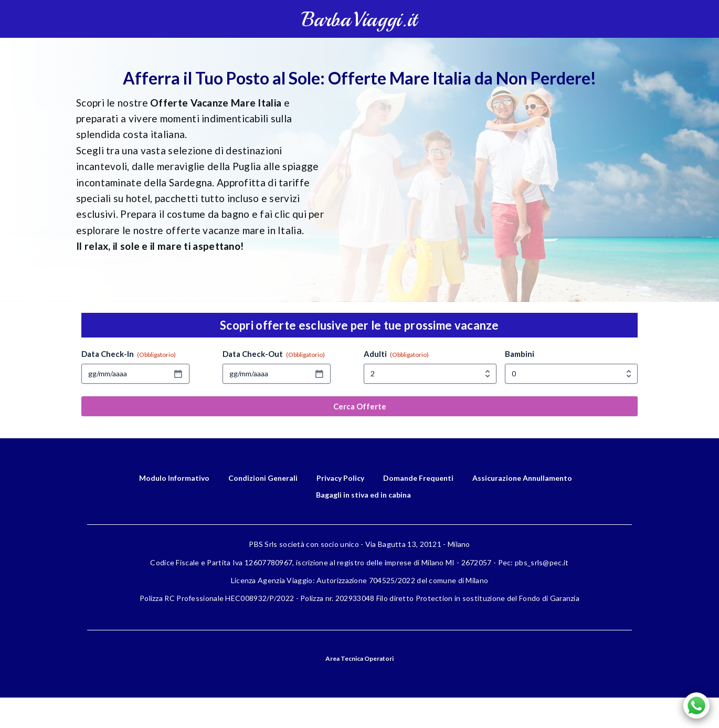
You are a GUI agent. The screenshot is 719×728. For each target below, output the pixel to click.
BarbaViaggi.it (359, 20)
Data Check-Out (274, 354)
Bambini (520, 354)
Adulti (396, 354)
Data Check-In (129, 354)
